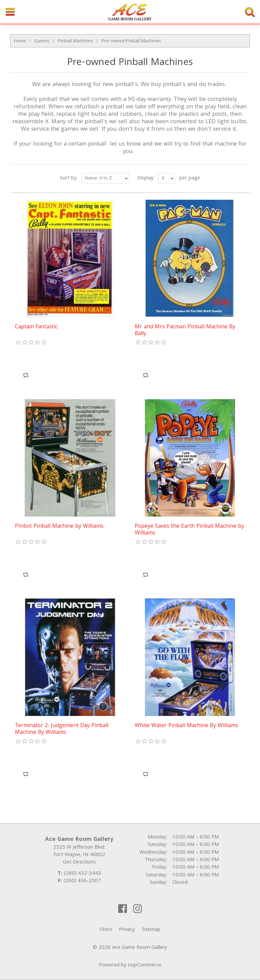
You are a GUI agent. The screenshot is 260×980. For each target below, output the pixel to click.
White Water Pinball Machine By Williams (187, 726)
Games (42, 41)
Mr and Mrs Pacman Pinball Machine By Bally (185, 331)
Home (20, 41)
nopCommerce (145, 965)
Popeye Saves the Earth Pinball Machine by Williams (189, 530)
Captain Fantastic (36, 327)
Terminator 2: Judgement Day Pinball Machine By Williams (62, 730)
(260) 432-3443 (83, 874)
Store (106, 930)
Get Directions (79, 863)
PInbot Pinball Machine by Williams (59, 527)
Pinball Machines (75, 41)
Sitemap (151, 930)
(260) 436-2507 (82, 881)
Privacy (127, 930)
